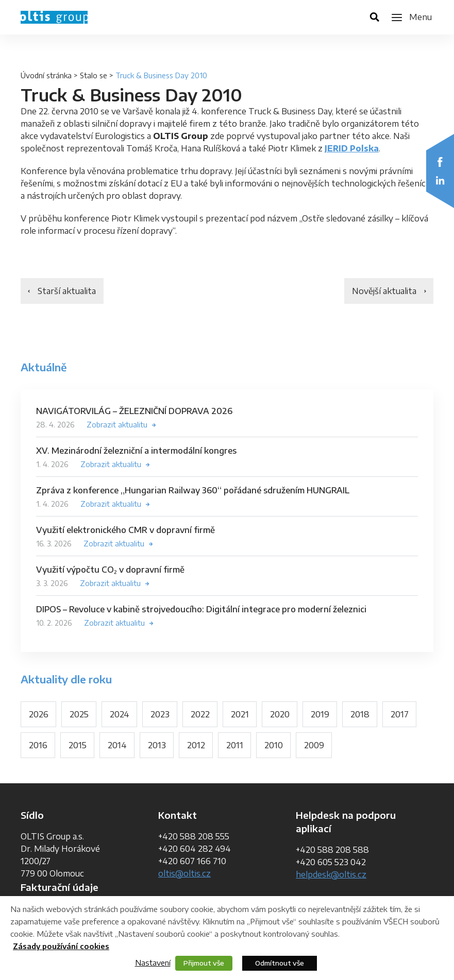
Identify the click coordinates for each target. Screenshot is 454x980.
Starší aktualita (67, 291)
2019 (320, 714)
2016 (38, 745)
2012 (196, 745)
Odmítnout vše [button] (280, 963)
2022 (200, 714)
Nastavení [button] (153, 962)
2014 (117, 745)
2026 (39, 714)
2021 (240, 714)
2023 (160, 714)
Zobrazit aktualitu (117, 425)
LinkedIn (440, 180)
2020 (280, 714)
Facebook (440, 162)
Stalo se (94, 75)
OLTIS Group (54, 17)
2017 (400, 714)
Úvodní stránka (46, 75)
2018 (360, 714)
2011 (235, 745)
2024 (120, 714)
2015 (78, 745)
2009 (314, 745)
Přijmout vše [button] (204, 963)
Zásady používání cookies (61, 946)
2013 (157, 745)
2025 (79, 714)
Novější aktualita (384, 291)
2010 (274, 745)
